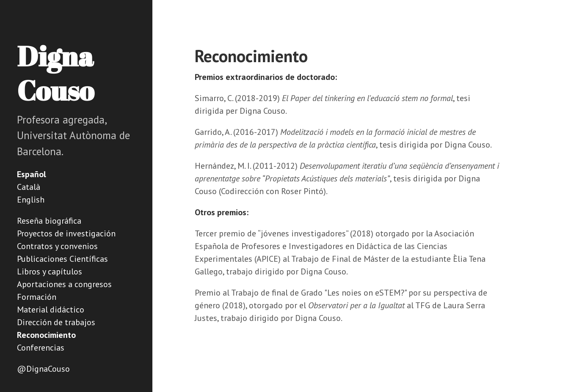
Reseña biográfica (49, 221)
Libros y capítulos (50, 271)
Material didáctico (51, 310)
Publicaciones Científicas (62, 259)
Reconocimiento (46, 335)
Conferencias (41, 348)
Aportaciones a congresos (64, 284)
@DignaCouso (43, 369)
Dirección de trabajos (56, 322)
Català (29, 187)
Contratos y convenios (57, 246)
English (31, 200)
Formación (37, 297)
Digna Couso (55, 73)
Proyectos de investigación (66, 233)
